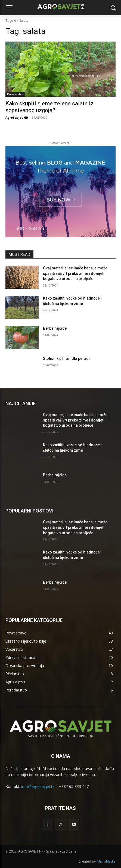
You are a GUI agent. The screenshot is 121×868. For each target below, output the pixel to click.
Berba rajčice (55, 328)
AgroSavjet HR (17, 117)
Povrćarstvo (15, 94)
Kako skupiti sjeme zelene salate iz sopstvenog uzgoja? (49, 107)
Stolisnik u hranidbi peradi (66, 358)
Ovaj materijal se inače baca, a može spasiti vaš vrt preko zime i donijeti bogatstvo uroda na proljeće (75, 273)
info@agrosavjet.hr (38, 786)
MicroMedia (106, 861)
